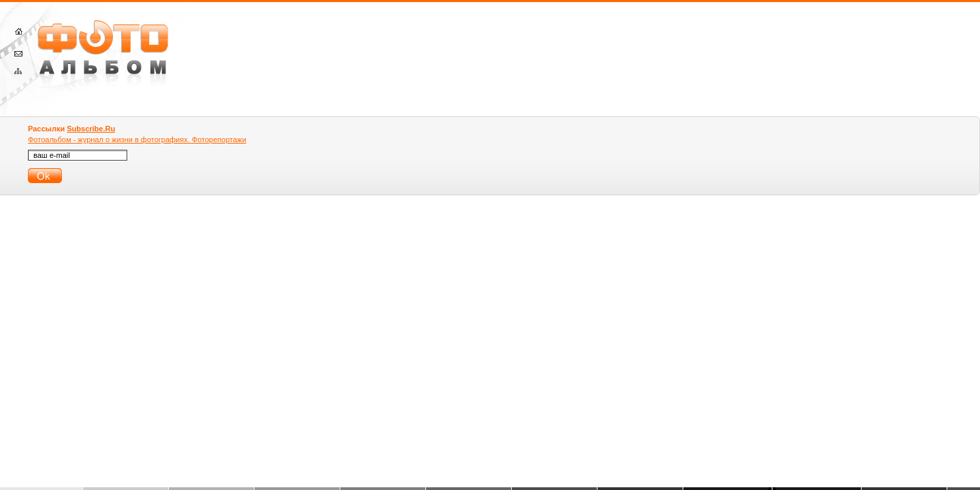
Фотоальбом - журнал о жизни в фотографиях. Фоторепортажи (137, 140)
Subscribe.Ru (91, 129)
